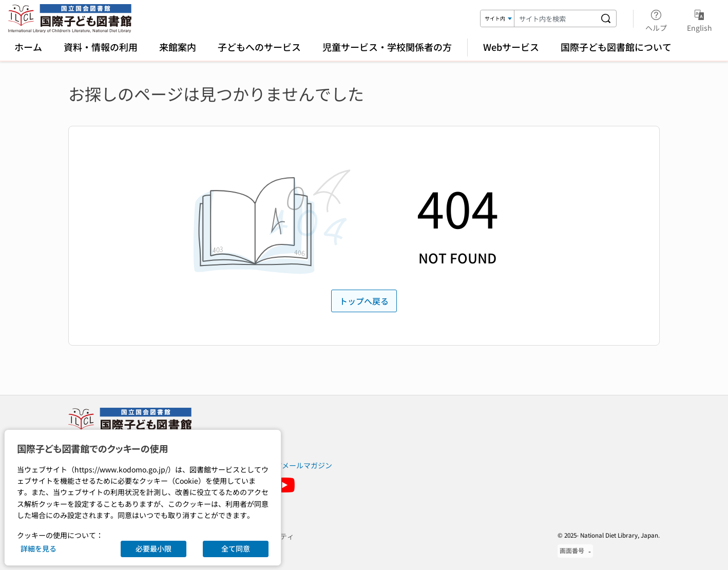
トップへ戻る (364, 301)
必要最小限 (154, 548)
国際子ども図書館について (616, 47)
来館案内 (178, 47)
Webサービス (511, 47)
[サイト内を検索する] (606, 18)
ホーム (28, 47)
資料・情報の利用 (101, 47)
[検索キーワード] (555, 18)
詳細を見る (39, 548)
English (700, 19)
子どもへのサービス (259, 47)
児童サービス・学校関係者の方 (387, 47)
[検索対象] (497, 18)
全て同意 (236, 548)
